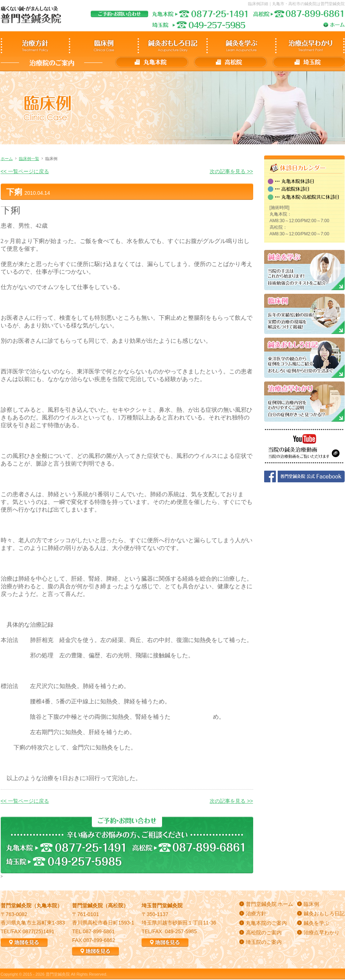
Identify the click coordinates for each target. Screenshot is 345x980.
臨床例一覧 (29, 159)
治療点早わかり (322, 932)
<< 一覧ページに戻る (25, 171)
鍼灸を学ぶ (316, 923)
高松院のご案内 (264, 932)
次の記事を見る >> (231, 171)
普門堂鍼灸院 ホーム (270, 904)
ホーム (7, 159)
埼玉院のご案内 (264, 942)
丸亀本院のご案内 (266, 923)
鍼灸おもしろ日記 (324, 913)
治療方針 (256, 913)
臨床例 (311, 904)
